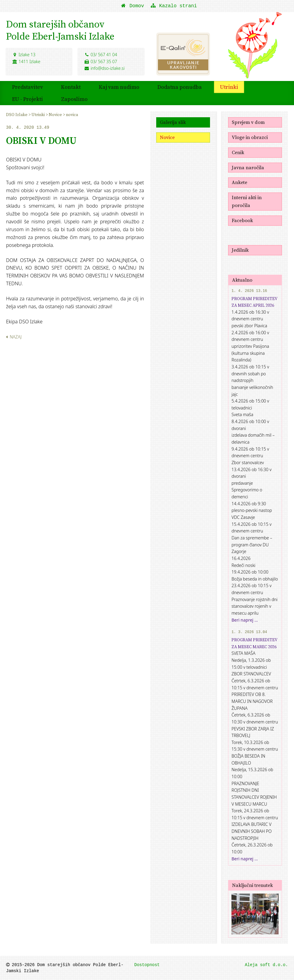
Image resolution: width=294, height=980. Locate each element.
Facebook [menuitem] (242, 220)
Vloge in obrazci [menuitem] (250, 137)
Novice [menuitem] (56, 115)
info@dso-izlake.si (104, 68)
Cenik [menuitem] (238, 152)
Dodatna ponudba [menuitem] (180, 87)
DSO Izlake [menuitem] (17, 115)
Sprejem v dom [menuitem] (248, 122)
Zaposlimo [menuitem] (74, 99)
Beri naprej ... (245, 620)
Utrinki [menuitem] (229, 87)
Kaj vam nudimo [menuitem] (119, 87)
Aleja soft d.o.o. (266, 965)
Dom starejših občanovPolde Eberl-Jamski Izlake (60, 30)
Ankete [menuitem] (239, 182)
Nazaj (14, 337)
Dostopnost (147, 965)
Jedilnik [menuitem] (240, 250)
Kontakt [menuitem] (71, 87)
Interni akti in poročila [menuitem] (247, 201)
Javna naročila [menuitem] (248, 167)
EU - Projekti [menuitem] (27, 99)
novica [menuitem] (72, 115)
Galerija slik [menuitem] (173, 122)
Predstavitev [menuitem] (27, 87)
